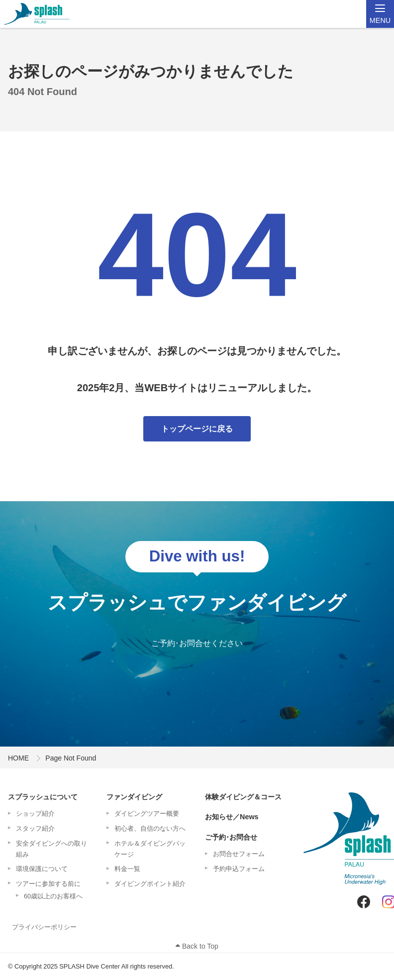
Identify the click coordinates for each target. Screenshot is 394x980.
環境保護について (42, 869)
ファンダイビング (134, 797)
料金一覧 (127, 869)
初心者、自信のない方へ (150, 828)
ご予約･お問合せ (231, 837)
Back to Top (197, 946)
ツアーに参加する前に (48, 884)
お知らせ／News (232, 817)
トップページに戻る (197, 429)
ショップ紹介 (35, 814)
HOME (18, 758)
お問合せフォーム (239, 854)
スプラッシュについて (43, 797)
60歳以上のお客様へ (53, 896)
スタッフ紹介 (35, 828)
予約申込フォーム (239, 869)
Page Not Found (71, 758)
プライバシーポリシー (44, 927)
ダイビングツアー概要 (147, 814)
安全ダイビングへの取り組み (51, 849)
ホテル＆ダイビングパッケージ (150, 849)
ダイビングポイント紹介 (150, 884)
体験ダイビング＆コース (243, 797)
